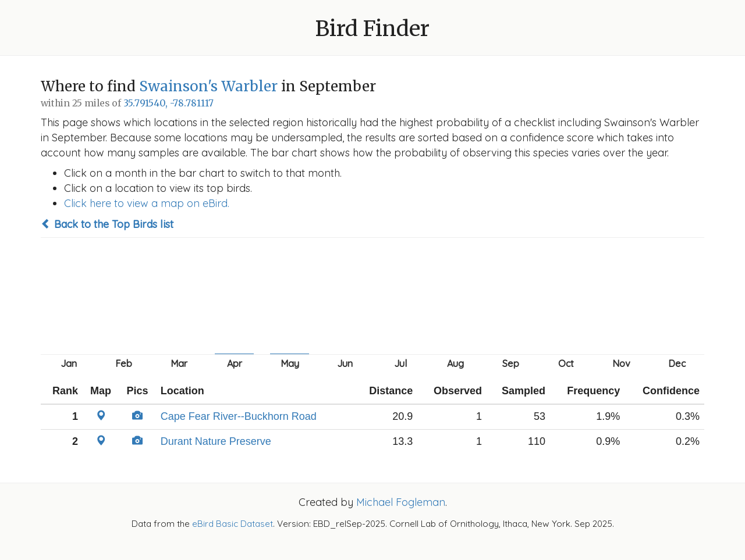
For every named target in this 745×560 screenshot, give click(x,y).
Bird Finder (372, 29)
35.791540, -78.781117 (168, 103)
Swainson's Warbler (208, 86)
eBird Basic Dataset (233, 524)
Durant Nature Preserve (216, 441)
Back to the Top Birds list (107, 224)
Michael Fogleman (401, 502)
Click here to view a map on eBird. (147, 203)
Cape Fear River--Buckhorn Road (239, 416)
